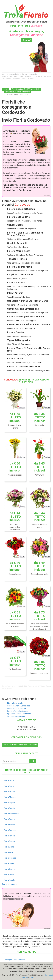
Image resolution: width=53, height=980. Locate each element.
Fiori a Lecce (9, 780)
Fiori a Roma (9, 786)
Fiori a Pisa (8, 852)
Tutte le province (9, 884)
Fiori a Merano (10, 797)
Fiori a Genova (10, 869)
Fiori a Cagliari (10, 803)
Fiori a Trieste (9, 880)
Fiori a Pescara (10, 858)
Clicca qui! (27, 40)
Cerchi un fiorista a (26, 26)
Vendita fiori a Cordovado (18, 708)
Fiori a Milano (9, 792)
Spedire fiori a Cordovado (18, 711)
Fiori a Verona (10, 825)
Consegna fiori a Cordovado (19, 706)
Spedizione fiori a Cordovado (19, 714)
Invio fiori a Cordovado (16, 716)
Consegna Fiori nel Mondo (15, 960)
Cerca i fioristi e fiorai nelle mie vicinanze (20, 745)
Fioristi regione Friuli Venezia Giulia (26, 89)
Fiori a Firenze (10, 841)
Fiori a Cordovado (15, 703)
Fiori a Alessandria (11, 814)
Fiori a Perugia (10, 830)
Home (5, 89)
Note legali (49, 975)
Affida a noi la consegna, (26, 33)
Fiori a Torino (9, 863)
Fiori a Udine (9, 847)
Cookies (25, 977)
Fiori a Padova (10, 819)
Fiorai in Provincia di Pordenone (17, 92)
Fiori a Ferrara (10, 836)
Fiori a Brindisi (10, 808)
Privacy (32, 977)
